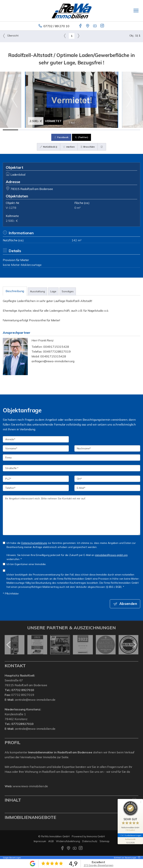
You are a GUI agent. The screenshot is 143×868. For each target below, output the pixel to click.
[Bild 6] (87, 130)
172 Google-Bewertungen (99, 865)
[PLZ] (36, 479)
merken (69, 147)
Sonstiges (68, 291)
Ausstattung (37, 291)
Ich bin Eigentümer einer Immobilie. (25, 564)
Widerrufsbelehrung (68, 841)
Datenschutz (90, 841)
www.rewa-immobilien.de (30, 786)
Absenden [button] (128, 604)
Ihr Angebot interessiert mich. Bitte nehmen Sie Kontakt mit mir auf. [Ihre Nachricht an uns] (71, 515)
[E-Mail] (107, 488)
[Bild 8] (117, 130)
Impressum (40, 841)
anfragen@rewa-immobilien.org (53, 361)
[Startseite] (72, 11)
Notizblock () (49, 147)
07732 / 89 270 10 (56, 26)
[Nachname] (107, 448)
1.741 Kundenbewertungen (130, 835)
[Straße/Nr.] (71, 468)
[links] (65, 36)
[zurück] (9, 645)
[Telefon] (36, 488)
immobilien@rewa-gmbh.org (111, 555)
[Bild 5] (72, 130)
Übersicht (11, 36)
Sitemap (104, 841)
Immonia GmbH (96, 836)
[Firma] (71, 458)
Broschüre (88, 147)
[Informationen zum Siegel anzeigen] (130, 841)
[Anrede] (36, 439)
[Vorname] (36, 448)
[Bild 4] (56, 130)
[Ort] (107, 479)
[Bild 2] (26, 130)
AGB (51, 841)
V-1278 (11, 208)
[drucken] (102, 147)
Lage (53, 291)
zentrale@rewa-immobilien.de (35, 700)
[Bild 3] (41, 130)
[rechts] (78, 36)
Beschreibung (15, 291)
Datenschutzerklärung (34, 543)
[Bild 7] (102, 130)
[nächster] (134, 645)
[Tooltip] (139, 858)
